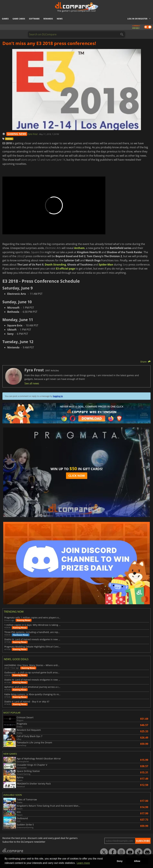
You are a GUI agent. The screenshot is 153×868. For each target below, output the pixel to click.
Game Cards (19, 19)
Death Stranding (55, 265)
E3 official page (65, 269)
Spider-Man (106, 265)
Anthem (79, 248)
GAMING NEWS (17, 134)
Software (34, 19)
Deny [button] (120, 861)
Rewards (48, 19)
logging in (58, 396)
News (60, 19)
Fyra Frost (33, 134)
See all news (32, 383)
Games (5, 19)
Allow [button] (137, 861)
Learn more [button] (83, 863)
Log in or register (137, 19)
